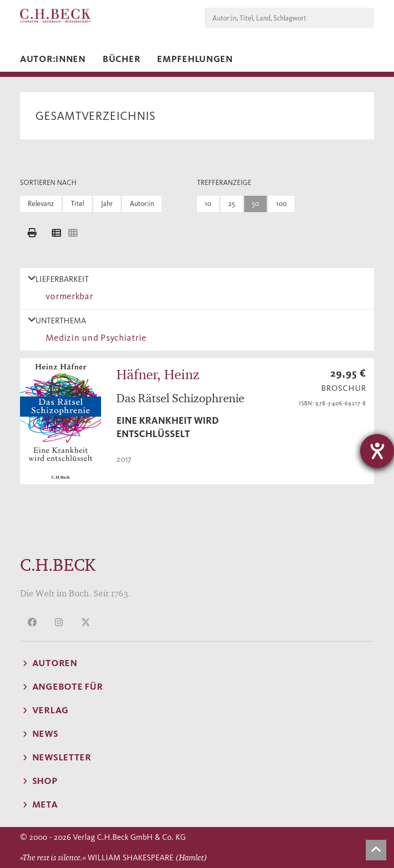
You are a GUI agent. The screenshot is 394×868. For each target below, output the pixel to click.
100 (281, 204)
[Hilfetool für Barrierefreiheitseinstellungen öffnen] (377, 451)
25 (232, 204)
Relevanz (41, 204)
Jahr (107, 204)
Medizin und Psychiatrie (94, 338)
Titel (77, 204)
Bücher (121, 59)
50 (255, 204)
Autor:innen (53, 59)
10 (208, 204)
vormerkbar (67, 296)
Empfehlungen (195, 59)
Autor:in (142, 204)
